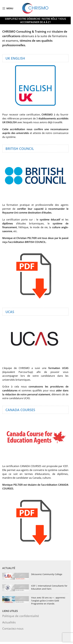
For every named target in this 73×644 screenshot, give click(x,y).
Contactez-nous (13, 628)
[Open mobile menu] (8, 8)
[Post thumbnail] (16, 576)
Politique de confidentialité (21, 616)
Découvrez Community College (47, 574)
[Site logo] (35, 8)
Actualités (9, 622)
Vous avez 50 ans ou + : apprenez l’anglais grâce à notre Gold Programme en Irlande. (48, 601)
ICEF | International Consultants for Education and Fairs (49, 587)
